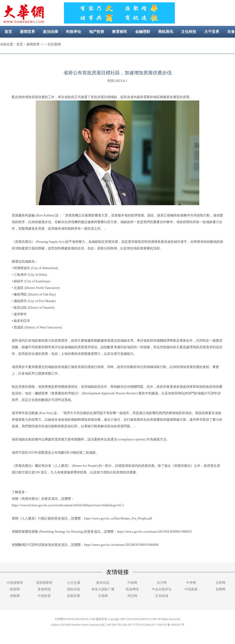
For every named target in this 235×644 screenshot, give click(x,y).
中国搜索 (191, 589)
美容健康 (112, 43)
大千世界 (212, 32)
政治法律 (51, 32)
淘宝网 (132, 596)
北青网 (220, 583)
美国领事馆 (44, 583)
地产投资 (97, 32)
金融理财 (143, 32)
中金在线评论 (162, 589)
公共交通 (74, 583)
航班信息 (103, 583)
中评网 (191, 583)
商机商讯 (166, 32)
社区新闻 (135, 43)
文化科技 (189, 32)
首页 (8, 32)
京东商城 (162, 596)
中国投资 (44, 596)
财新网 (15, 589)
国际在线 (74, 589)
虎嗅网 (15, 596)
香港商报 (44, 589)
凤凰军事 (74, 596)
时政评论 (74, 32)
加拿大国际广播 (103, 589)
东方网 (162, 583)
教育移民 (120, 32)
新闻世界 (27, 32)
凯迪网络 (132, 589)
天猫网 (103, 596)
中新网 (132, 583)
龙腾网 (220, 589)
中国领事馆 (15, 583)
